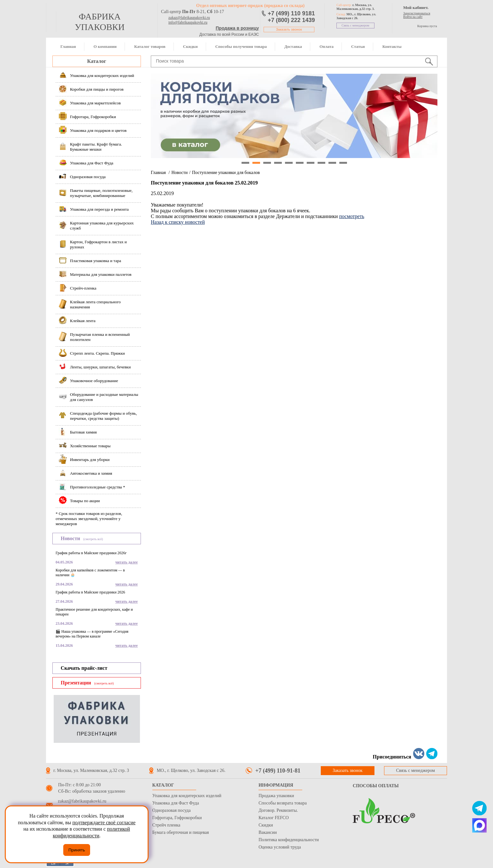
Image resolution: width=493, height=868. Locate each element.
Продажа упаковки (276, 796)
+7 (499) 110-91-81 (278, 771)
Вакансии (268, 832)
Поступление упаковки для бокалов (226, 173)
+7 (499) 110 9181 (291, 13)
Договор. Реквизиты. (278, 810)
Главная (68, 46)
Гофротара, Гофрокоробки (177, 818)
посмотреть (352, 216)
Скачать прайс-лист (84, 668)
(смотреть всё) (93, 539)
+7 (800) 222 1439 (291, 20)
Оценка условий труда (280, 847)
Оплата (327, 46)
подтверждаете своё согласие (104, 823)
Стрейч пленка (166, 825)
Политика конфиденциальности (289, 840)
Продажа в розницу (237, 28)
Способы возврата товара (283, 803)
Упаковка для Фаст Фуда (176, 803)
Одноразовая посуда (172, 810)
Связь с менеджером (355, 25)
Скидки (190, 46)
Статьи (358, 46)
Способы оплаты (376, 786)
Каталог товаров (150, 46)
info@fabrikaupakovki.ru (188, 22)
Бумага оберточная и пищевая (181, 832)
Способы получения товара (241, 46)
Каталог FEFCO (273, 818)
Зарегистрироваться (417, 13)
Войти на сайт (413, 17)
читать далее (127, 562)
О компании (105, 46)
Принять (77, 850)
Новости (179, 173)
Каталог (97, 61)
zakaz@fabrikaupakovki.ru (189, 18)
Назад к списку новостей (178, 222)
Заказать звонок (289, 30)
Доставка (293, 46)
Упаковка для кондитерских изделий (187, 796)
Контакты (392, 46)
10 (343, 163)
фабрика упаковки (100, 22)
